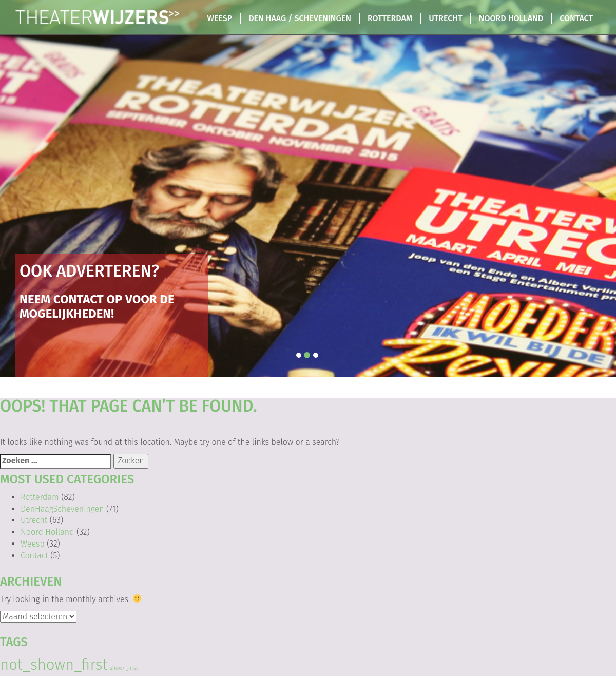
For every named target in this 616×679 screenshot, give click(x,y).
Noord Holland (511, 18)
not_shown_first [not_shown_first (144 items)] (54, 665)
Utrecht (445, 18)
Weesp (220, 18)
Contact (576, 18)
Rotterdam (390, 18)
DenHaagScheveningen (62, 509)
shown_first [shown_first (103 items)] (124, 668)
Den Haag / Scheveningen (300, 18)
